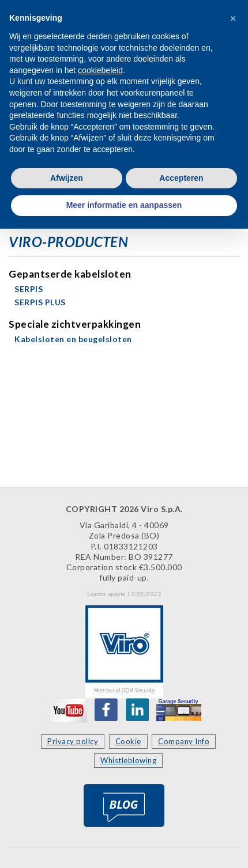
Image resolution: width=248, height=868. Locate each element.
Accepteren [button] (181, 178)
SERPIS (29, 289)
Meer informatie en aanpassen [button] (124, 205)
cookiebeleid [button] (100, 70)
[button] (233, 18)
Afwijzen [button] (67, 178)
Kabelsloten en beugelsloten (73, 339)
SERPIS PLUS (40, 302)
